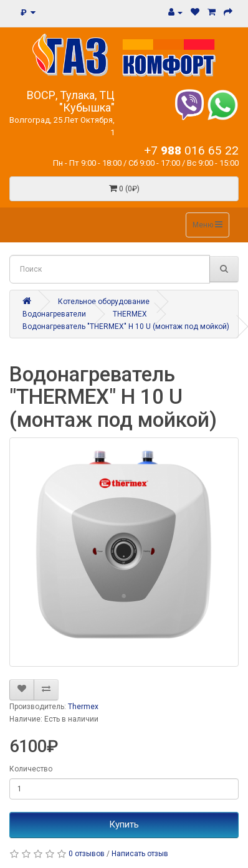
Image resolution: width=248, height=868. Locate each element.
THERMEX (130, 314)
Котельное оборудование (104, 302)
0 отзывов (87, 854)
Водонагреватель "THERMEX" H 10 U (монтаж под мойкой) (126, 327)
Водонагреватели (54, 314)
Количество (31, 769)
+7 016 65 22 (191, 150)
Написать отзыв (140, 854)
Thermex (83, 707)
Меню (207, 225)
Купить (124, 824)
